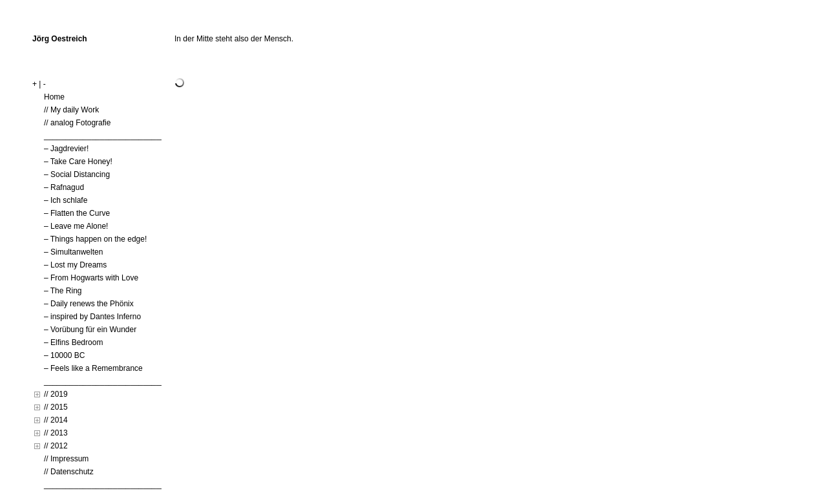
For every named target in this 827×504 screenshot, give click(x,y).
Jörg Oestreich (60, 39)
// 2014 (56, 420)
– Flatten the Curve (77, 213)
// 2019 (56, 394)
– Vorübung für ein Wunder (90, 330)
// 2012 (56, 446)
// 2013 (56, 433)
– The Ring (63, 291)
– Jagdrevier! (66, 149)
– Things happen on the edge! (95, 239)
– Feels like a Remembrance (93, 368)
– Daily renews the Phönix (89, 304)
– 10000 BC (64, 355)
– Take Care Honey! (78, 162)
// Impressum (66, 459)
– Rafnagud (64, 187)
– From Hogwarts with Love (91, 278)
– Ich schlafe (66, 200)
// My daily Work (71, 110)
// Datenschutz (69, 472)
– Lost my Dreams (75, 265)
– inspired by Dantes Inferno (92, 317)
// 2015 (56, 407)
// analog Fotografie (77, 123)
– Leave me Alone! (76, 226)
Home (54, 97)
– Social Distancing (77, 174)
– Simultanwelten (73, 252)
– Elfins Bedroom (73, 342)
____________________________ (104, 136)
